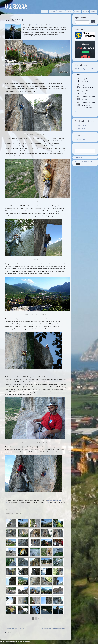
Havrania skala (82, 125)
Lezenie (39, 25)
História (61, 12)
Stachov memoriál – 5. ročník (15, 628)
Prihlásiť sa (78, 157)
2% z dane (85, 12)
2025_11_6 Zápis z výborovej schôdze (84, 162)
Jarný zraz (85, 81)
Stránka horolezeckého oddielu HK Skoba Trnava (16, 7)
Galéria (69, 12)
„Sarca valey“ (46, 503)
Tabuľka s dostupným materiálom (85, 69)
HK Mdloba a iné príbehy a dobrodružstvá (53, 628)
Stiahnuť (78, 164)
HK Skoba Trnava (80, 139)
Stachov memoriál (87, 87)
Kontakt (53, 12)
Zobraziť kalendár (81, 112)
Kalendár (94, 12)
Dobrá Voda (81, 128)
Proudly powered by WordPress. (22, 641)
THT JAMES (86, 99)
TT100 (84, 93)
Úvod (45, 12)
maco (27, 25)
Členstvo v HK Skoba (77, 12)
